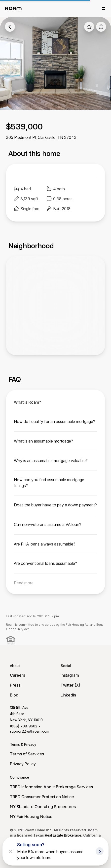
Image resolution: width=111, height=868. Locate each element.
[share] (101, 27)
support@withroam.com (30, 731)
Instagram (70, 675)
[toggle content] (55, 402)
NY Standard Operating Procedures (43, 807)
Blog (14, 695)
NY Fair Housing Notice (31, 817)
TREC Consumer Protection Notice (42, 797)
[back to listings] (10, 27)
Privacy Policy (23, 764)
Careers (18, 675)
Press (15, 685)
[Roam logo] (13, 8)
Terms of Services (27, 754)
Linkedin (68, 695)
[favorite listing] (89, 27)
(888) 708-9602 (24, 726)
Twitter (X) (70, 685)
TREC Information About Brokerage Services (51, 787)
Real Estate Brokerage (63, 835)
